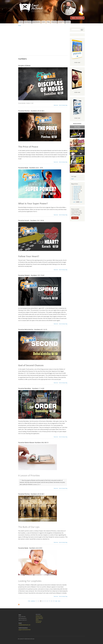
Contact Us (61, 22)
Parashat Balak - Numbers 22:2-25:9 (30, 548)
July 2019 (75, 194)
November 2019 (77, 188)
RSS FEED (77, 127)
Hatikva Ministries (39, 619)
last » (59, 601)
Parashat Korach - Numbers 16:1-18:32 (31, 220)
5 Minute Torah (39, 616)
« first (29, 601)
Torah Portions (39, 621)
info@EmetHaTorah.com (24, 625)
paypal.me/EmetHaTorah (25, 630)
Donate (68, 22)
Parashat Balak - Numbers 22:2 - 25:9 (31, 168)
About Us (54, 22)
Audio (44, 22)
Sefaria (37, 620)
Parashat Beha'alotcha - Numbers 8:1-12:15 (33, 329)
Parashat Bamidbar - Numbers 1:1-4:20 (31, 388)
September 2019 (77, 191)
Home (21, 22)
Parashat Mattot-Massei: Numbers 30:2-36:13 (33, 443)
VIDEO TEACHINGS (77, 18)
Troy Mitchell (38, 622)
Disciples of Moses (24, 66)
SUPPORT (75, 218)
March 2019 (76, 200)
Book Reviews (36, 22)
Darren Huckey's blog (63, 105)
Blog (48, 22)
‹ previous (33, 601)
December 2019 (77, 186)
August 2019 (76, 192)
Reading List (28, 22)
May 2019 (76, 197)
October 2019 (76, 189)
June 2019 (76, 195)
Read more (56, 105)
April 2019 (76, 198)
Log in (73, 179)
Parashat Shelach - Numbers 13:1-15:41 (31, 275)
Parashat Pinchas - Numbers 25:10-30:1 (31, 111)
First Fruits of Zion (39, 617)
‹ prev (74, 202)
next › (56, 601)
